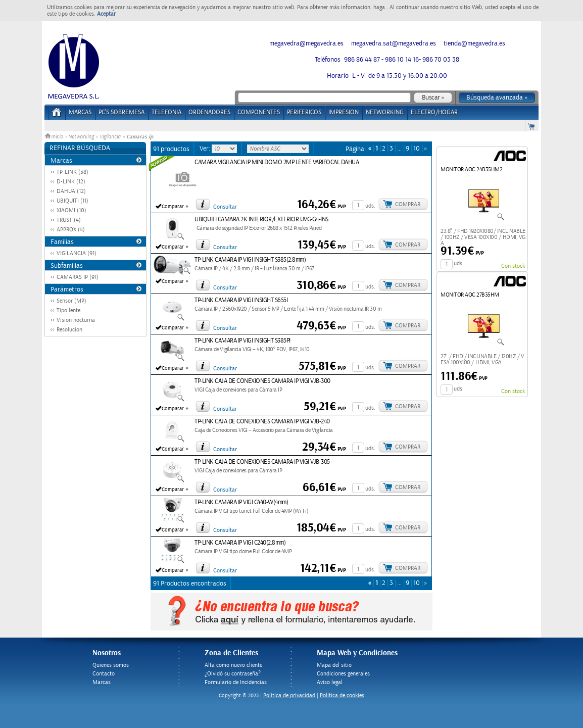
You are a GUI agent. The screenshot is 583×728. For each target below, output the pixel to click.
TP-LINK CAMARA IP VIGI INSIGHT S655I (241, 300)
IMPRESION (344, 112)
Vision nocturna (76, 320)
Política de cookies (342, 695)
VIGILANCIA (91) (77, 253)
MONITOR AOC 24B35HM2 (471, 169)
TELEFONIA (166, 112)
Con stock (513, 266)
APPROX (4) (71, 230)
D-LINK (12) (71, 182)
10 (417, 149)
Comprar (408, 204)
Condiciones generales (343, 674)
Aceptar (106, 14)
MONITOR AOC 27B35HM (470, 295)
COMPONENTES (259, 112)
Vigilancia (110, 137)
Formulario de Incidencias (236, 682)
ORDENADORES (209, 112)
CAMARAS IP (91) (78, 277)
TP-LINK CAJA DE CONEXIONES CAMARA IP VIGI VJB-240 (262, 422)
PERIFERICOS (304, 112)
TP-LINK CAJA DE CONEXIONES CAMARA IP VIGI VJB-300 (262, 381)
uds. (370, 206)
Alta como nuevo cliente (233, 665)
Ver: (206, 149)
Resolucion (69, 330)
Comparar (173, 207)
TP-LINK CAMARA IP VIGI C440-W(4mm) (241, 502)
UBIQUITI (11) (72, 201)
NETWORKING (385, 112)
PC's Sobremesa (122, 112)
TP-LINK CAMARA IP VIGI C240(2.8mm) (240, 543)
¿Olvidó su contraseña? (233, 674)
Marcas (80, 112)
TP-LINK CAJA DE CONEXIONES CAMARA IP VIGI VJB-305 (262, 462)
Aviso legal (330, 682)
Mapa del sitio (334, 665)
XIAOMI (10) (71, 210)
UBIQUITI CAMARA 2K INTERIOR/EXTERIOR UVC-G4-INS (261, 220)
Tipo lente (68, 310)
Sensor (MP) (71, 301)
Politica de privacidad (289, 695)
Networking (81, 137)
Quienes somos (111, 665)
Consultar (225, 207)
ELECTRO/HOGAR (434, 112)
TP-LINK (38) (72, 172)
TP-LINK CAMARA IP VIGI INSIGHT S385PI (242, 341)
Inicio (55, 137)
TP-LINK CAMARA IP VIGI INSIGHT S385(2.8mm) (250, 260)
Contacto (104, 674)
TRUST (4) (69, 220)
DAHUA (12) (71, 191)
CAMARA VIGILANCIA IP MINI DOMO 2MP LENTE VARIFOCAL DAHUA (277, 162)
